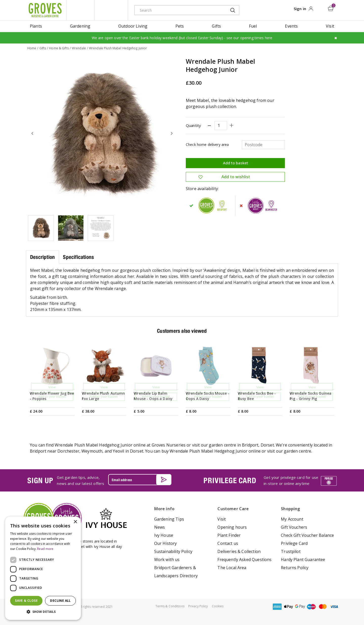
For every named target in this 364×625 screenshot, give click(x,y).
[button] (43, 612)
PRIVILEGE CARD (230, 480)
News (160, 527)
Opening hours (232, 527)
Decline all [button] (60, 601)
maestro (311, 606)
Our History (166, 543)
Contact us (228, 543)
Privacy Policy (198, 606)
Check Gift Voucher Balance (307, 535)
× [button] (75, 522)
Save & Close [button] (26, 601)
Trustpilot (291, 551)
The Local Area (232, 567)
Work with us (167, 559)
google (300, 606)
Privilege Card (294, 543)
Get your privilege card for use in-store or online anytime (291, 480)
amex (277, 606)
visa (334, 606)
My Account (292, 519)
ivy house (111, 10)
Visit (222, 519)
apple (289, 606)
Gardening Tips (169, 519)
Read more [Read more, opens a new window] (45, 549)
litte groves (81, 10)
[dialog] (43, 568)
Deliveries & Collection (239, 551)
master (323, 606)
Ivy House (164, 535)
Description (42, 257)
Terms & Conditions (170, 606)
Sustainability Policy (173, 551)
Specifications (78, 257)
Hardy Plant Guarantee (303, 559)
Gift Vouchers (294, 527)
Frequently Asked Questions (244, 559)
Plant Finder (229, 535)
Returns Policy (295, 567)
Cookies (218, 606)
